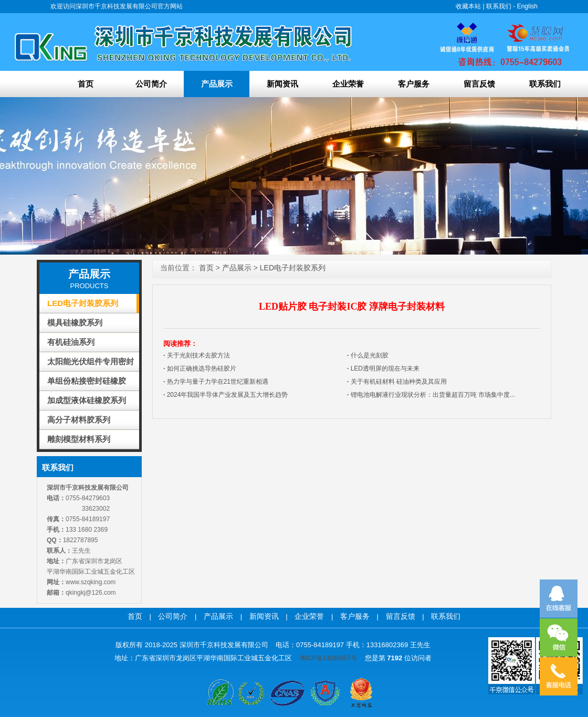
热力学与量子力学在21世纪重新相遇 (216, 382)
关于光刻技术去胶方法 (197, 355)
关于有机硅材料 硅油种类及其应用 (397, 382)
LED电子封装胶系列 (83, 303)
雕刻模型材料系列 (79, 439)
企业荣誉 (348, 84)
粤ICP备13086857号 (328, 658)
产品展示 (217, 84)
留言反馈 (479, 84)
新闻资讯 (282, 84)
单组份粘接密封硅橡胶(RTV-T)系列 (87, 383)
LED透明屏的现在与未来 (383, 368)
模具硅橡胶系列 (75, 323)
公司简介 (151, 84)
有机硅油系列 (71, 342)
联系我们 (499, 6)
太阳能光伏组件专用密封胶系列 (91, 364)
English (527, 6)
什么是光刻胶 (368, 355)
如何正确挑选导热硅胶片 (200, 368)
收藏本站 (468, 6)
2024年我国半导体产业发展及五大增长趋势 (225, 395)
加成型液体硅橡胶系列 (87, 400)
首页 (86, 84)
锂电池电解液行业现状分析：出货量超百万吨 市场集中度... (431, 395)
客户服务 (414, 84)
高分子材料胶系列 (79, 420)
